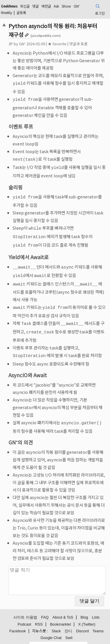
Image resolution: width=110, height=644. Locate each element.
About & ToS (63, 608)
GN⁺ (77, 6)
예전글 (46, 6)
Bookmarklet (61, 615)
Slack (56, 622)
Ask (56, 6)
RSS (39, 615)
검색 (26, 636)
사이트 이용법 (25, 608)
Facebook (18, 622)
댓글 (35, 6)
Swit (69, 628)
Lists (96, 608)
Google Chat (51, 628)
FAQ (45, 608)
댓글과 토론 (78, 44)
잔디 (68, 622)
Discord (82, 622)
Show (66, 6)
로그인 (100, 13)
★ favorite (57, 44)
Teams (98, 622)
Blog (84, 608)
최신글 (25, 6)
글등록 (21, 12)
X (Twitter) (87, 615)
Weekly (6, 12)
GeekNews (9, 6)
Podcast (24, 615)
